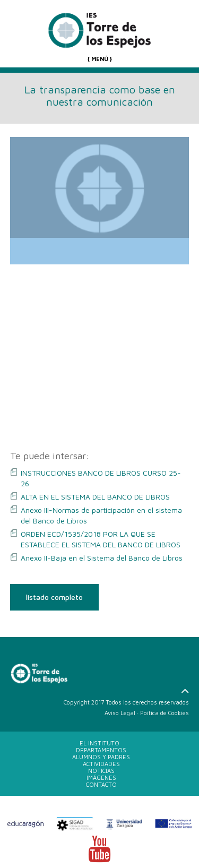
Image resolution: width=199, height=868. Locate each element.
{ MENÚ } (100, 59)
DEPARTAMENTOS (101, 750)
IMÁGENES (101, 777)
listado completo (54, 597)
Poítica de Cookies (165, 713)
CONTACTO (101, 784)
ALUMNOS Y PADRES (101, 757)
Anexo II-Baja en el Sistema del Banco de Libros (102, 558)
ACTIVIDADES (101, 764)
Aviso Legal (120, 713)
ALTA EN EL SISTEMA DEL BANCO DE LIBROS (95, 497)
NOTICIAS (101, 771)
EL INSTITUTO (99, 743)
